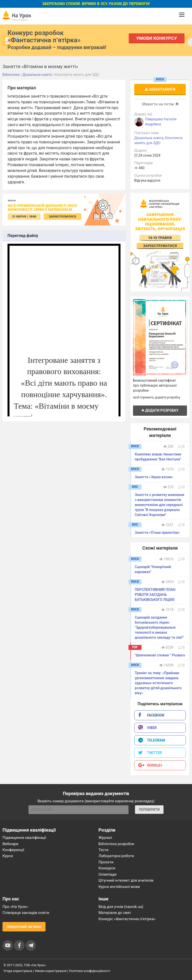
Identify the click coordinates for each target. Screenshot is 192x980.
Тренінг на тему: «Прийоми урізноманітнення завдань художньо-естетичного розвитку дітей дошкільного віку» (158, 683)
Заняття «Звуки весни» (154, 477)
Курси (8, 856)
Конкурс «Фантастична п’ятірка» (127, 919)
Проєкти (106, 862)
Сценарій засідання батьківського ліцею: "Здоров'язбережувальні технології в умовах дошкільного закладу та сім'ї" (159, 627)
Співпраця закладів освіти (26, 913)
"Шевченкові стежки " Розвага (160, 655)
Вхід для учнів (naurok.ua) (121, 907)
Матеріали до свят (115, 913)
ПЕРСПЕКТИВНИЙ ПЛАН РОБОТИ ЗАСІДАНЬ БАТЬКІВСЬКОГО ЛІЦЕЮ (155, 595)
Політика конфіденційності (89, 971)
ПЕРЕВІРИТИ (149, 810)
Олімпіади (107, 874)
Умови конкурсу (157, 38)
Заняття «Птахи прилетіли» (157, 533)
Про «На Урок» (15, 907)
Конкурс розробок (44, 36)
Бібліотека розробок (116, 844)
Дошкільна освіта (149, 138)
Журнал (105, 838)
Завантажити (160, 89)
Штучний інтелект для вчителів (126, 880)
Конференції (13, 850)
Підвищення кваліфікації (24, 838)
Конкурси (107, 868)
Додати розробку (160, 410)
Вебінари (10, 844)
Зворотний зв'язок (24, 927)
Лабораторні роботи (116, 856)
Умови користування (51, 971)
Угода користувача (18, 971)
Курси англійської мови (119, 887)
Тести (103, 850)
